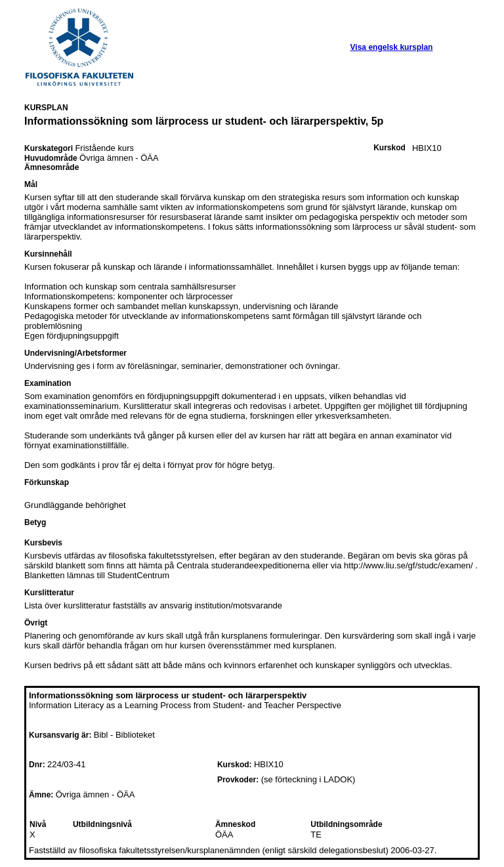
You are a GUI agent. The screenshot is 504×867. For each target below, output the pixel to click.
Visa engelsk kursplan (392, 47)
